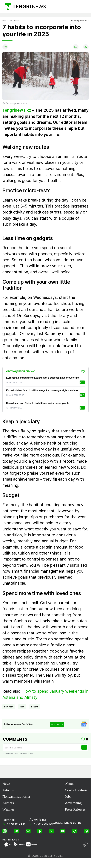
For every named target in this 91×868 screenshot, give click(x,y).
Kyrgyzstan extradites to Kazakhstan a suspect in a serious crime (43, 378)
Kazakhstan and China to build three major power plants (38, 403)
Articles (8, 790)
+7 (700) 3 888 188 (43, 824)
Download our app (11, 840)
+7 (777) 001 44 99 (15, 824)
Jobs (68, 796)
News (6, 784)
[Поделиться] (86, 47)
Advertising (73, 803)
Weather (8, 809)
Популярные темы (16, 796)
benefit (35, 707)
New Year (8, 707)
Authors (8, 803)
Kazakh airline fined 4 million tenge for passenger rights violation (43, 390)
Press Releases (75, 809)
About (69, 784)
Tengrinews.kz (17, 110)
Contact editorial (77, 790)
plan (22, 707)
